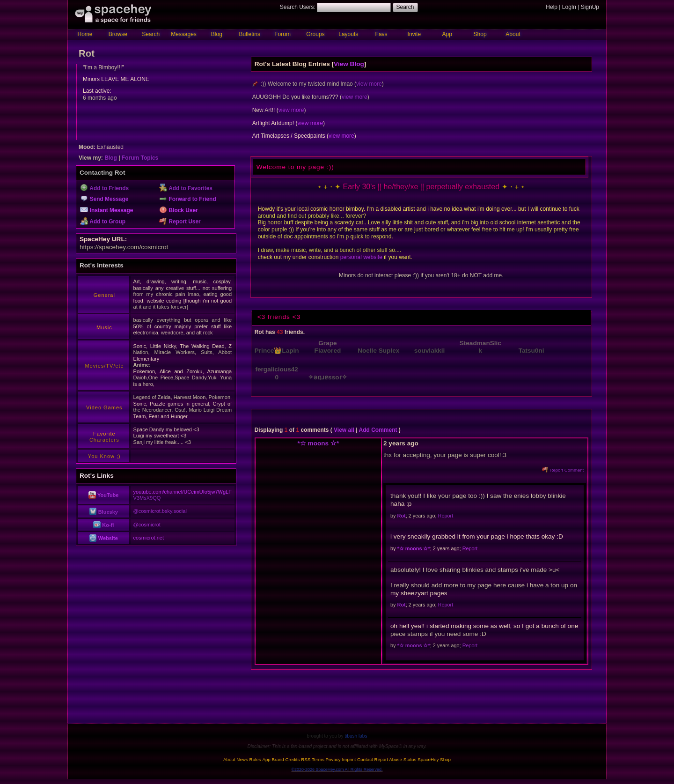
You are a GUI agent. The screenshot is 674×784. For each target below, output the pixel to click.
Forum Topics (140, 158)
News (242, 759)
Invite (414, 34)
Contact (365, 759)
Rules (255, 759)
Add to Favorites (186, 188)
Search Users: (298, 7)
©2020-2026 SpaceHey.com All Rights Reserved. (337, 769)
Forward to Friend (188, 199)
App (447, 34)
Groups (315, 34)
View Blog (349, 64)
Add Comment (378, 430)
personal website (361, 257)
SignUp (590, 7)
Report (446, 516)
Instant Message (106, 210)
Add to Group (103, 222)
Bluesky (104, 512)
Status (410, 759)
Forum (282, 34)
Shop (480, 34)
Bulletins (250, 34)
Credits (292, 759)
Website (104, 538)
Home (85, 34)
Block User (179, 210)
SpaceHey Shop (434, 759)
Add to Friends (104, 188)
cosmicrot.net (149, 538)
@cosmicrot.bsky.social (160, 511)
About (513, 34)
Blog (217, 34)
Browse (118, 34)
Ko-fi (103, 525)
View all (344, 430)
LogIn (569, 7)
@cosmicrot (147, 525)
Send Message (104, 199)
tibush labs (356, 736)
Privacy (333, 759)
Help (552, 7)
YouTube (103, 495)
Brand (278, 759)
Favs (381, 34)
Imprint (349, 759)
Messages (184, 34)
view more (369, 84)
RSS (306, 759)
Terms (318, 759)
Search (405, 7)
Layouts (348, 34)
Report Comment (563, 470)
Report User (180, 222)
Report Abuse (388, 759)
